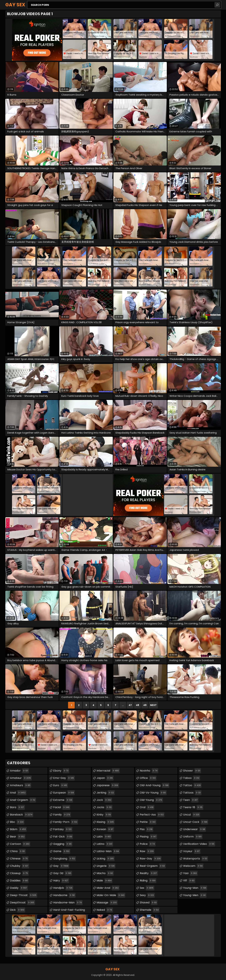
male (104, 881)
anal (18, 793)
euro (61, 785)
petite (148, 822)
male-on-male (111, 895)
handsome (64, 895)
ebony (61, 771)
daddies (19, 881)
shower (192, 771)
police (148, 844)
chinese (19, 859)
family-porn (66, 822)
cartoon (20, 844)
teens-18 (193, 807)
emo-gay (64, 778)
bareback (22, 815)
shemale (150, 910)
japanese (108, 785)
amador (19, 771)
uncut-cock (196, 822)
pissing (148, 837)
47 (130, 705)
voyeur (192, 851)
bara (17, 807)
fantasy (63, 829)
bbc (17, 822)
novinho (149, 771)
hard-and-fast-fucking (72, 909)
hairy (61, 881)
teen (191, 800)
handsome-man (68, 903)
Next (153, 705)
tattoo (192, 785)
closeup (19, 873)
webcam (193, 866)
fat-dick (63, 837)
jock (104, 800)
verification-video (199, 844)
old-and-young (155, 785)
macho (105, 873)
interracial (108, 771)
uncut (192, 815)
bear (18, 837)
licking (106, 859)
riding (148, 881)
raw (147, 851)
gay (61, 866)
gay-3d (63, 873)
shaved (149, 903)
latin (104, 837)
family (62, 815)
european (64, 793)
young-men (195, 895)
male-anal (108, 888)
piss (147, 829)
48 (138, 705)
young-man (195, 888)
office (148, 778)
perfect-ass (152, 815)
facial (62, 807)
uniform (193, 837)
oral (147, 807)
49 (145, 705)
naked (105, 910)
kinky (104, 815)
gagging (63, 844)
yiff (189, 881)
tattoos (192, 793)
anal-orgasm (23, 800)
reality (149, 873)
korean (105, 829)
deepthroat (23, 903)
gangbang (65, 859)
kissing (106, 822)
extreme (63, 800)
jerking (106, 793)
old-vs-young (153, 793)
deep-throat (24, 895)
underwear (195, 829)
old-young (151, 800)
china (18, 851)
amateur (21, 778)
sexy (147, 895)
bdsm (18, 829)
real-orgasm (153, 866)
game (62, 851)
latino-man (108, 851)
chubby (20, 866)
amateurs (21, 785)
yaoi (190, 873)
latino (105, 844)
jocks (104, 807)
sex (147, 888)
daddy (19, 888)
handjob (63, 888)
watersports (196, 859)
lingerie (106, 866)
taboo (192, 778)
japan (105, 778)
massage (107, 903)
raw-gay (151, 859)
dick (18, 910)
